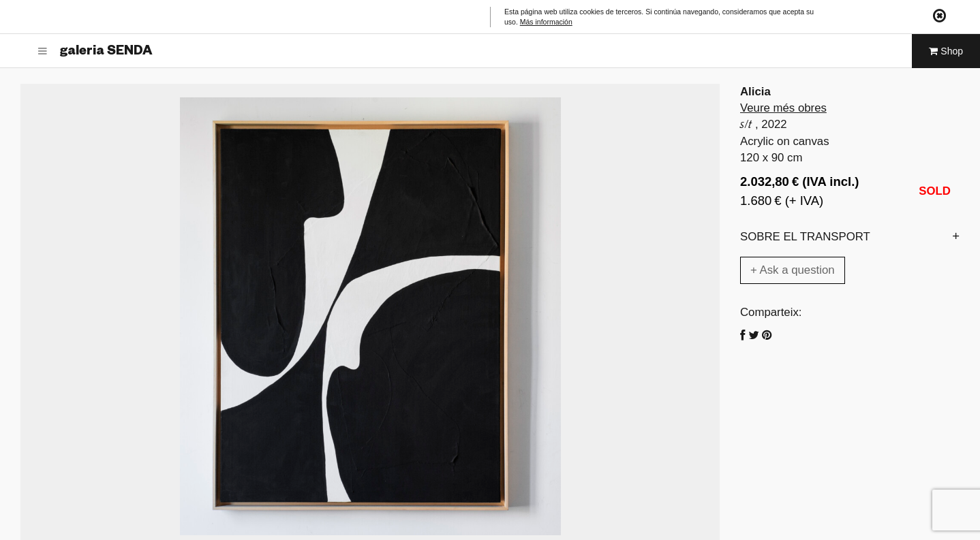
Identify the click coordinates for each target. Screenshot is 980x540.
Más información (546, 22)
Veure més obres (783, 108)
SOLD (935, 191)
